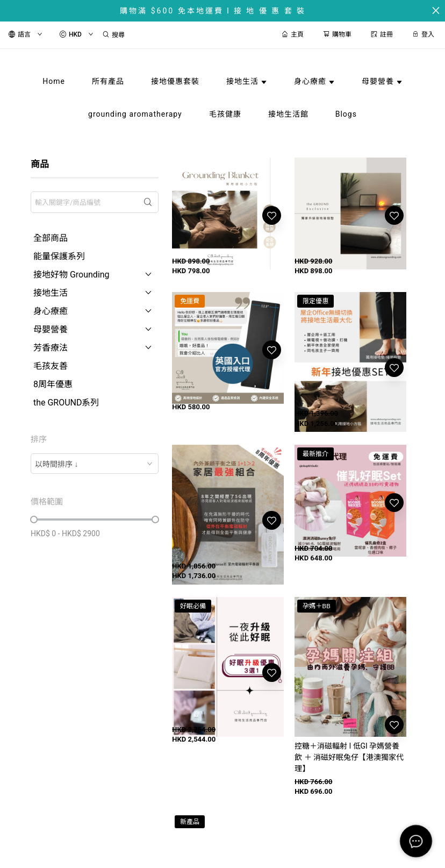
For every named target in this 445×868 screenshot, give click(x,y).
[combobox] (95, 464)
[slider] (34, 520)
